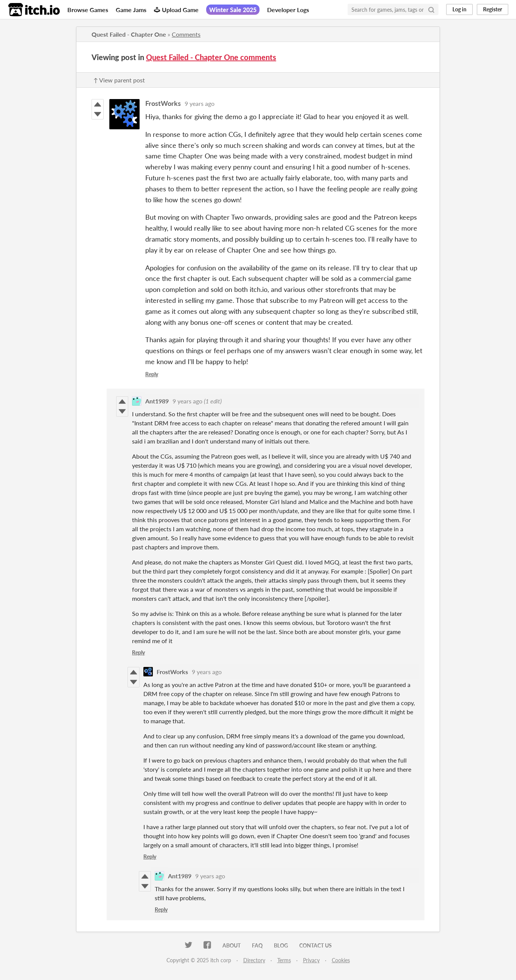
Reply (152, 374)
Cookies (341, 960)
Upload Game (176, 10)
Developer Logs (288, 10)
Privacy (311, 960)
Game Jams (131, 10)
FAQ (257, 945)
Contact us (316, 945)
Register (493, 9)
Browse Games (88, 10)
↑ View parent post (119, 80)
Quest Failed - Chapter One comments (211, 57)
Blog (281, 945)
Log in (459, 9)
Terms (284, 960)
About (232, 945)
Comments (186, 34)
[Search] (431, 9)
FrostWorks (163, 103)
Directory (254, 960)
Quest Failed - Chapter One (129, 34)
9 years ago (200, 103)
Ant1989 (157, 401)
